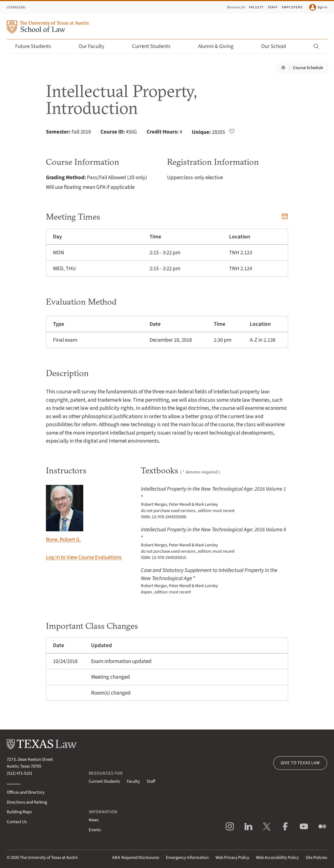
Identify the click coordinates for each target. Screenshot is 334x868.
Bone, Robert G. (65, 514)
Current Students (155, 46)
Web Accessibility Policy (277, 858)
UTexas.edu (16, 7)
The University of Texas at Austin (49, 858)
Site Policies (316, 858)
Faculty (256, 7)
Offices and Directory (26, 792)
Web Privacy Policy (232, 858)
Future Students (37, 46)
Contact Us (17, 822)
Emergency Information (187, 858)
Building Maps (19, 812)
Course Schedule (308, 68)
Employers (292, 7)
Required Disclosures (136, 858)
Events (95, 830)
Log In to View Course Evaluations (84, 557)
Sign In (318, 7)
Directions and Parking (27, 802)
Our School (277, 46)
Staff (273, 7)
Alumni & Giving (219, 46)
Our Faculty (95, 46)
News (94, 820)
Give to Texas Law (300, 763)
